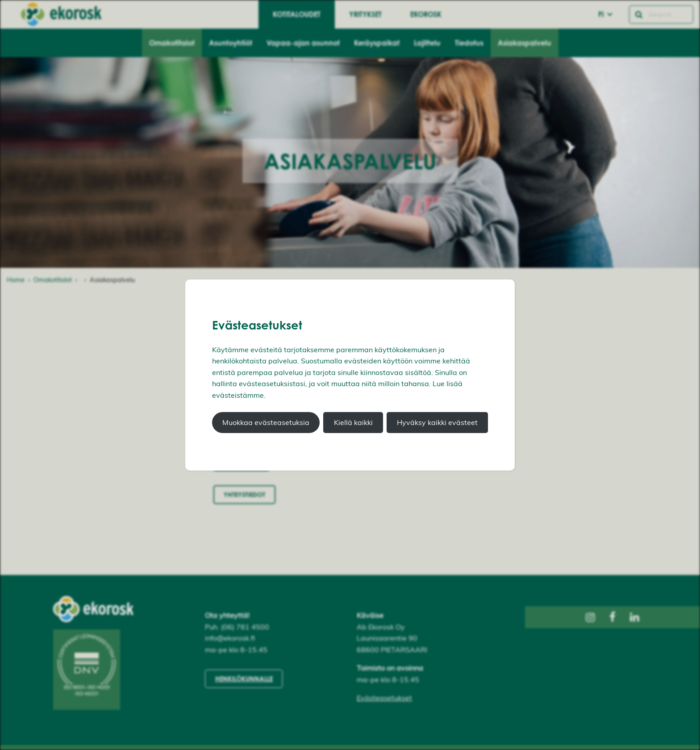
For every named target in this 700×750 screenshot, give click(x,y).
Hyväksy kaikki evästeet (437, 422)
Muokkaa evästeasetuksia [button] (266, 422)
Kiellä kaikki (353, 422)
